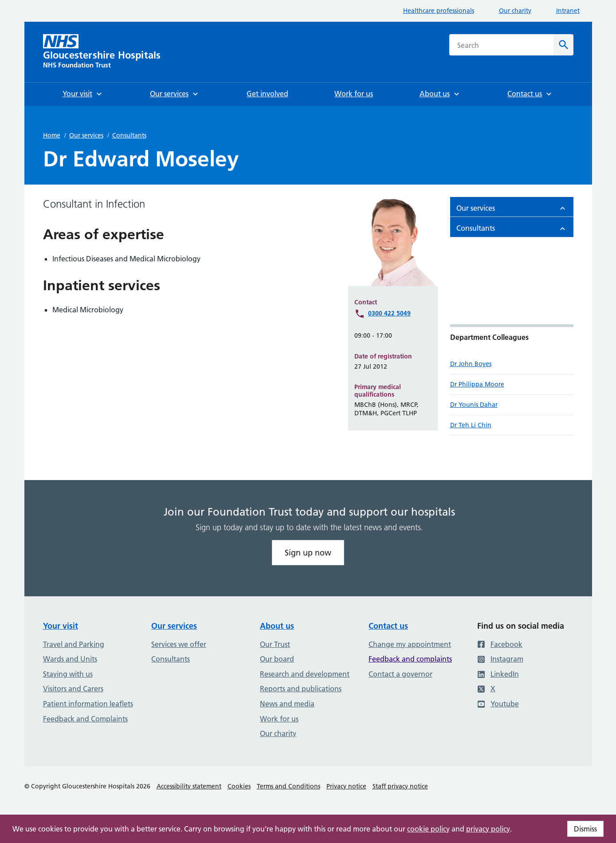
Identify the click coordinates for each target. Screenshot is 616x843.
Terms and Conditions (288, 786)
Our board (277, 659)
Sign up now (308, 553)
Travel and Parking (74, 644)
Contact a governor (400, 674)
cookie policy (428, 829)
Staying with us (68, 674)
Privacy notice (346, 786)
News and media (287, 704)
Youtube (498, 704)
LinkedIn (498, 674)
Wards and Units (70, 659)
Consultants (129, 135)
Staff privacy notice (400, 786)
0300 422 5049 (389, 313)
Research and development (305, 674)
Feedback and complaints (410, 659)
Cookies (239, 786)
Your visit (61, 626)
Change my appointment (410, 644)
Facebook (500, 644)
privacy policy (488, 829)
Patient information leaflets (88, 704)
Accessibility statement (189, 786)
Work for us (279, 719)
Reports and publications (301, 689)
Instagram (500, 659)
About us (277, 626)
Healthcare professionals (439, 11)
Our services (86, 135)
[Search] (563, 45)
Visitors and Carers (73, 689)
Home (52, 135)
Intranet (568, 11)
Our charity (515, 11)
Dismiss (585, 829)
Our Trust (275, 644)
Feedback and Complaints (85, 719)
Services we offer (179, 644)
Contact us (388, 626)
